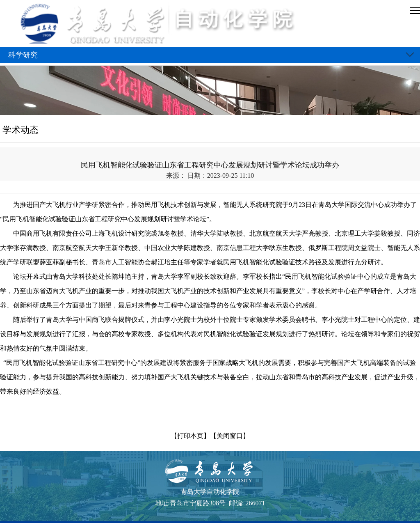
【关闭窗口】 (230, 436)
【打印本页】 (190, 436)
